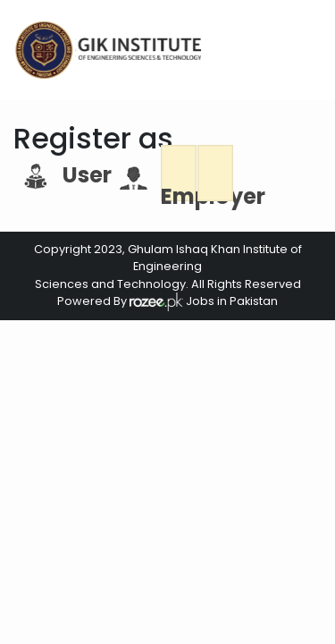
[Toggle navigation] (306, 50)
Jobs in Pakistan (230, 301)
